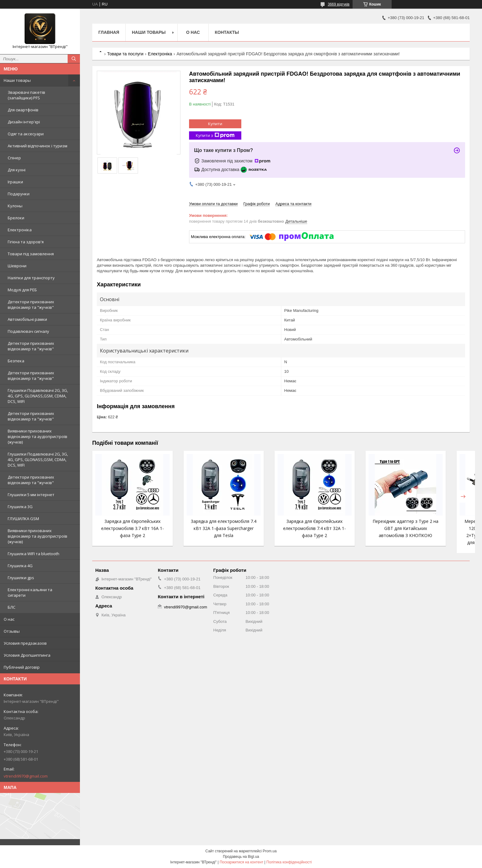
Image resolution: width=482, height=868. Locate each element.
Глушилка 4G (20, 566)
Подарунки (19, 194)
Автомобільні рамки (27, 319)
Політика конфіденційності (289, 862)
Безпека (16, 361)
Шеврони (17, 266)
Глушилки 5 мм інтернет (31, 495)
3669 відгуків (339, 4)
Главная (109, 32)
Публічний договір (22, 667)
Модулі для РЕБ (22, 290)
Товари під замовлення (31, 254)
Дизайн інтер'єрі (24, 122)
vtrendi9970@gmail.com (26, 776)
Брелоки (16, 218)
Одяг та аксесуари (26, 134)
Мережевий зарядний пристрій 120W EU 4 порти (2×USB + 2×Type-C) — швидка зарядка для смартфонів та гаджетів (436, 535)
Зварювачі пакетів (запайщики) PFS (26, 95)
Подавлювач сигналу (28, 331)
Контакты (227, 32)
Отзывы (12, 631)
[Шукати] (74, 59)
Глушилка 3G (20, 507)
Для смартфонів (23, 110)
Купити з (215, 135)
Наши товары (17, 80)
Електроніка (20, 230)
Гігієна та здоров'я (26, 242)
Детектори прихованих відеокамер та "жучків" (31, 305)
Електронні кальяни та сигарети (30, 592)
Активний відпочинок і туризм (38, 146)
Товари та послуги (125, 54)
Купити (215, 124)
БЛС (12, 607)
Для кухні (17, 170)
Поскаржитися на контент (241, 862)
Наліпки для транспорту (31, 278)
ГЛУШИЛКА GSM (23, 519)
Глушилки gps (21, 578)
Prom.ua (270, 851)
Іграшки (15, 182)
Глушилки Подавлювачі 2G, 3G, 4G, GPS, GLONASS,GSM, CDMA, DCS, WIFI (38, 396)
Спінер (14, 158)
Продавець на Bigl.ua (241, 857)
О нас (9, 619)
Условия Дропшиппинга (27, 655)
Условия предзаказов (25, 643)
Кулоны (15, 206)
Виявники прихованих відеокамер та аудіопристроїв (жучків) (38, 436)
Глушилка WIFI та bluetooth (34, 554)
